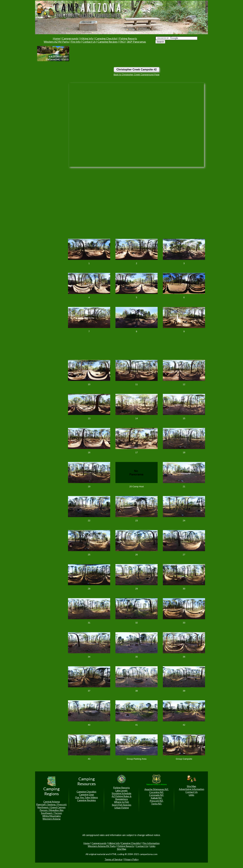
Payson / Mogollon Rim (52, 810)
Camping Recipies (86, 800)
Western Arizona (51, 819)
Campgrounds (70, 38)
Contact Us (89, 42)
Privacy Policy (131, 859)
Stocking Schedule (122, 793)
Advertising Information (192, 789)
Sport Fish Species (122, 805)
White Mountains (52, 816)
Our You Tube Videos (86, 797)
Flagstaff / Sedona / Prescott (51, 804)
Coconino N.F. (157, 792)
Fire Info (76, 42)
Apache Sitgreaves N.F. (157, 789)
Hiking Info (87, 38)
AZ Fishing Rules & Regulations (122, 798)
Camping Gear (86, 794)
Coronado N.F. (157, 795)
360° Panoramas (136, 42)
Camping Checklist (106, 38)
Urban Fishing (122, 808)
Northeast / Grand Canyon (51, 807)
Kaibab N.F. (156, 798)
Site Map (191, 786)
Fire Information (151, 843)
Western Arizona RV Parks (102, 846)
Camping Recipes (108, 42)
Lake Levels (122, 790)
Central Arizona (52, 802)
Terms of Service (113, 859)
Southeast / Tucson (51, 813)
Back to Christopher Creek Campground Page (137, 75)
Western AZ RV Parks (56, 42)
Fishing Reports (128, 38)
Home (56, 38)
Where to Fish (122, 802)
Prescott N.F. (157, 801)
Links (192, 795)
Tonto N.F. (156, 804)
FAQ (122, 42)
